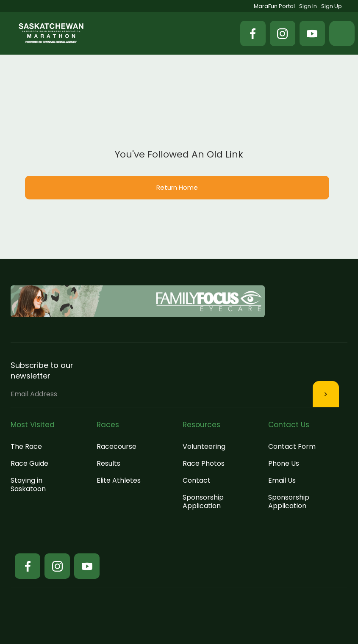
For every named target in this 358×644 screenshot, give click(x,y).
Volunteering (204, 446)
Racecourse (117, 446)
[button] (342, 33)
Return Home (177, 187)
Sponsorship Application (203, 502)
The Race (26, 446)
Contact (197, 480)
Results (108, 463)
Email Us (282, 480)
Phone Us (284, 463)
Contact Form (292, 446)
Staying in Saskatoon (28, 485)
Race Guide (29, 463)
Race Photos (204, 463)
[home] (51, 33)
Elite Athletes (119, 480)
